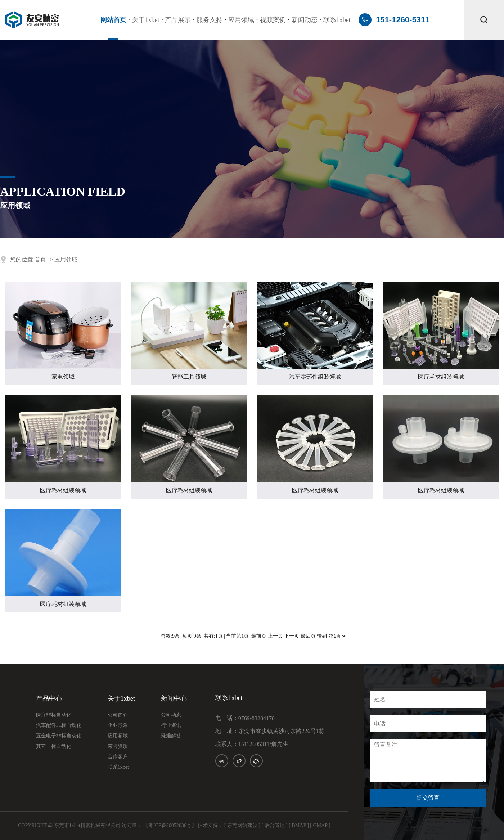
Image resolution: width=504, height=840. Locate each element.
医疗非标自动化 (54, 715)
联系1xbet (337, 20)
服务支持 (210, 20)
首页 (40, 259)
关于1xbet (146, 20)
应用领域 (241, 20)
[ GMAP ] (320, 825)
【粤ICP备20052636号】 (170, 825)
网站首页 (113, 20)
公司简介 (118, 715)
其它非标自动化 (54, 746)
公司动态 (171, 715)
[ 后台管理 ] (275, 825)
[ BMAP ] (299, 825)
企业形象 (118, 726)
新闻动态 (305, 20)
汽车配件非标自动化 (59, 726)
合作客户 (118, 757)
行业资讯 (171, 726)
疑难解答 (171, 736)
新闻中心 (174, 699)
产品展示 (178, 20)
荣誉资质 (118, 746)
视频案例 (273, 20)
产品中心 (49, 699)
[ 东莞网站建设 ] (242, 825)
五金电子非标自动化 (59, 736)
